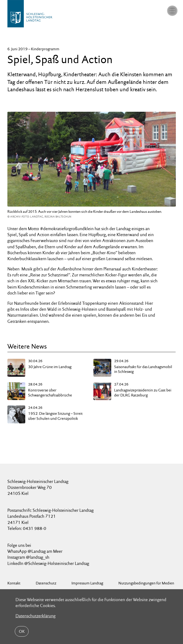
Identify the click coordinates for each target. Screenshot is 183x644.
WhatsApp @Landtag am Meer (35, 551)
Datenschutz (46, 583)
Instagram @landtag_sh (29, 557)
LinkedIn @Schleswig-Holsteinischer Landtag (48, 563)
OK (22, 631)
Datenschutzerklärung (36, 616)
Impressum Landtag (87, 583)
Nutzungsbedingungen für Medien (146, 583)
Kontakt (14, 583)
